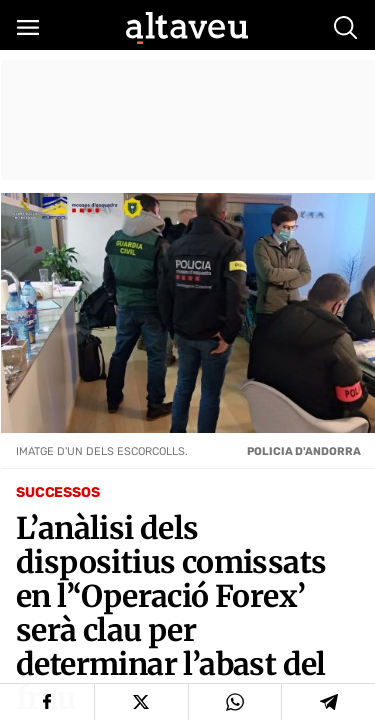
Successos (58, 492)
